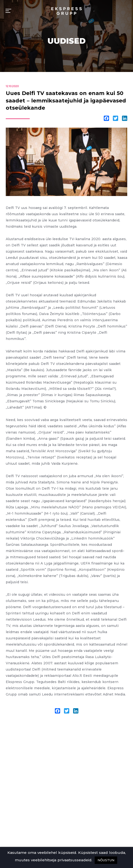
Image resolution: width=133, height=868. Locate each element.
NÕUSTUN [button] (106, 860)
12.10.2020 (12, 86)
